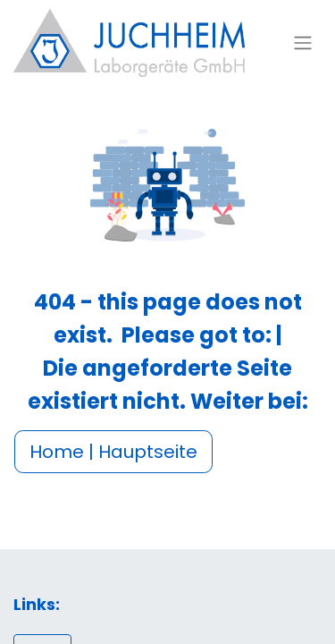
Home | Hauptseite (113, 452)
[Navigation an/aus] (303, 43)
